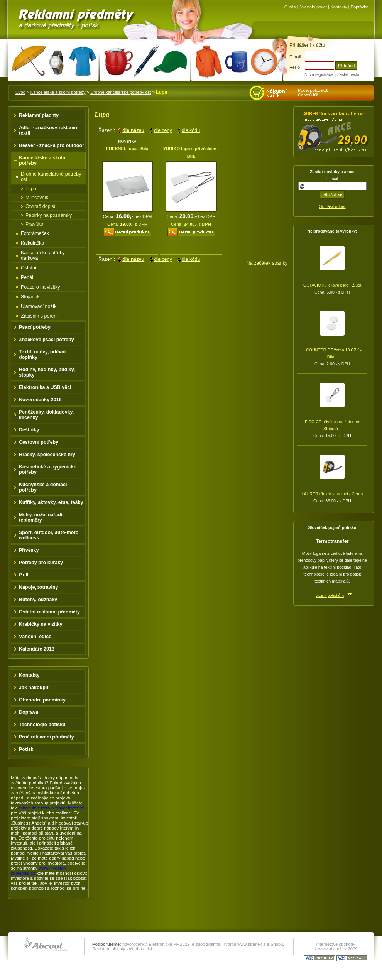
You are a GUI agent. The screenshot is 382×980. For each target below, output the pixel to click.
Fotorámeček (35, 233)
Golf (24, 575)
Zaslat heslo (348, 74)
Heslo (295, 67)
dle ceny (163, 130)
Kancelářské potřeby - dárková (44, 255)
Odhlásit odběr (332, 206)
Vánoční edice (35, 637)
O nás (290, 7)
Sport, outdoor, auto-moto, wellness (49, 535)
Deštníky (29, 430)
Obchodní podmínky (42, 700)
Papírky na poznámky (49, 215)
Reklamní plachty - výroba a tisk (123, 949)
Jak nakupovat (313, 7)
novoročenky (134, 944)
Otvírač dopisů (41, 206)
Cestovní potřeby (39, 442)
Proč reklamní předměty (46, 737)
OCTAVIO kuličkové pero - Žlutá (332, 285)
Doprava (29, 712)
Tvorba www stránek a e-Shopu (253, 944)
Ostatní (29, 268)
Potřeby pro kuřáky (41, 563)
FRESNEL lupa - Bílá (127, 149)
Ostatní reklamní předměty (49, 612)
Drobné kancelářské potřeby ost (121, 92)
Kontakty (339, 7)
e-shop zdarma (206, 944)
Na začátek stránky (267, 263)
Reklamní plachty (39, 115)
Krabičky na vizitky (41, 624)
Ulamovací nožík (39, 306)
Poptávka (360, 7)
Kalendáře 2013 (37, 649)
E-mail (295, 57)
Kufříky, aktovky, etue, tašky (51, 502)
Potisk (26, 749)
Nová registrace (319, 74)
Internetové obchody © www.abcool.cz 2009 (336, 946)
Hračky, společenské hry (47, 455)
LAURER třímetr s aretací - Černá (332, 494)
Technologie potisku (42, 725)
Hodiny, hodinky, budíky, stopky (47, 372)
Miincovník (37, 198)
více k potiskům (330, 595)
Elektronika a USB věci (45, 387)
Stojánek (30, 297)
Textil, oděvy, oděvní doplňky (42, 355)
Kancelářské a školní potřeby (58, 92)
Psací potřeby (35, 327)
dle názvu (133, 130)
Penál (27, 277)
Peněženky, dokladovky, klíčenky (46, 415)
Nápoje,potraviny (39, 587)
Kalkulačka (33, 243)
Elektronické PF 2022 (169, 944)
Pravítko (34, 224)
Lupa (31, 189)
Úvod (20, 92)
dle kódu (191, 130)
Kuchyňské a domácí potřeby (43, 487)
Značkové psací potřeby (46, 340)
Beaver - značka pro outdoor (52, 145)
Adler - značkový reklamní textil (49, 130)
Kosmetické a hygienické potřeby (48, 470)
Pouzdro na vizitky (41, 287)
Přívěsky (29, 550)
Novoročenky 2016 (40, 400)
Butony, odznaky (38, 600)
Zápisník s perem (39, 316)
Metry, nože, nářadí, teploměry (41, 517)
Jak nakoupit (34, 688)
